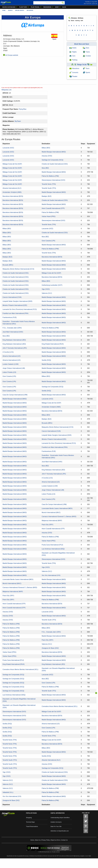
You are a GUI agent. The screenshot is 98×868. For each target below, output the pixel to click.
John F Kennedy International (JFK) (15, 348)
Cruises (87, 56)
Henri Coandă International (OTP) (53, 208)
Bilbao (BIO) (46, 148)
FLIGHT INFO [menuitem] (23, 7)
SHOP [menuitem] (57, 7)
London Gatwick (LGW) (11, 364)
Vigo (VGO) (46, 289)
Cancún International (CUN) (12, 297)
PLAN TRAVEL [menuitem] (35, 7)
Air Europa (30, 10)
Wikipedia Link (6, 90)
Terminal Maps (30, 822)
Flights (73, 52)
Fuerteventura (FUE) (10, 317)
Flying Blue (23, 109)
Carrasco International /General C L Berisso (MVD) (59, 517)
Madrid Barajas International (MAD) (54, 152)
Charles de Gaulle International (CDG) (55, 164)
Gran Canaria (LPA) (48, 241)
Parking (73, 60)
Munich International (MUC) (51, 512)
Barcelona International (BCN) (13, 196)
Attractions (74, 68)
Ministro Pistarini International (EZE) (15, 305)
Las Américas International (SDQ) (53, 549)
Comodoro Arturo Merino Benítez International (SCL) (20, 669)
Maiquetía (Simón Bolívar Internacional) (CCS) (18, 269)
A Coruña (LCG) (8, 352)
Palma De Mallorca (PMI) (50, 176)
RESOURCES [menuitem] (47, 7)
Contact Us (64, 840)
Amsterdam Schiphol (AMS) (12, 192)
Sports (86, 72)
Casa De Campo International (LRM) (15, 395)
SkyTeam (18, 121)
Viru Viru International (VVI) (51, 575)
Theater (73, 76)
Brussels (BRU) (8, 265)
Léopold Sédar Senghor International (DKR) (17, 301)
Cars (72, 56)
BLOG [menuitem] (64, 7)
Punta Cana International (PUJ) (52, 545)
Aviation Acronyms (56, 822)
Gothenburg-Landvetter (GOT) (52, 285)
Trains (86, 52)
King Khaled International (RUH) (53, 344)
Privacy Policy (46, 840)
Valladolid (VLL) (8, 792)
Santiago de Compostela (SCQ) (52, 160)
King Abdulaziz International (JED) (14, 340)
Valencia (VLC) (47, 293)
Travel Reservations (32, 826)
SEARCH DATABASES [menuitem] (9, 7)
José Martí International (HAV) (13, 332)
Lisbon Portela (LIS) (9, 372)
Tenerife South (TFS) (49, 188)
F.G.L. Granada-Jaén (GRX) (12, 328)
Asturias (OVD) (47, 156)
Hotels (73, 48)
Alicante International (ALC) (12, 188)
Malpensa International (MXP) (52, 521)
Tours (86, 68)
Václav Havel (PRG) (49, 216)
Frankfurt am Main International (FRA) (15, 313)
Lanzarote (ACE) (8, 148)
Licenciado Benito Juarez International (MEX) (57, 508)
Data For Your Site (56, 826)
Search (10, 10)
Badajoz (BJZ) (47, 196)
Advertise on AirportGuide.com (60, 831)
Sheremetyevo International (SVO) (53, 180)
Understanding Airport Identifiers (60, 818)
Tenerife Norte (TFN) (49, 184)
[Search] (63, 3)
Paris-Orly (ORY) (48, 525)
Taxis (86, 48)
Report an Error (55, 840)
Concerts (74, 72)
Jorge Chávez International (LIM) (14, 368)
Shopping (29, 818)
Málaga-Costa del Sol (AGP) (12, 164)
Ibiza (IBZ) (45, 168)
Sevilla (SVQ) (46, 360)
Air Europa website (11, 55)
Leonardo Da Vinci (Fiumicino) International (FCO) (20, 309)
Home (4, 10)
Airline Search (20, 10)
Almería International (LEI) (12, 356)
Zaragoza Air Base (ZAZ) (50, 648)
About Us (38, 840)
